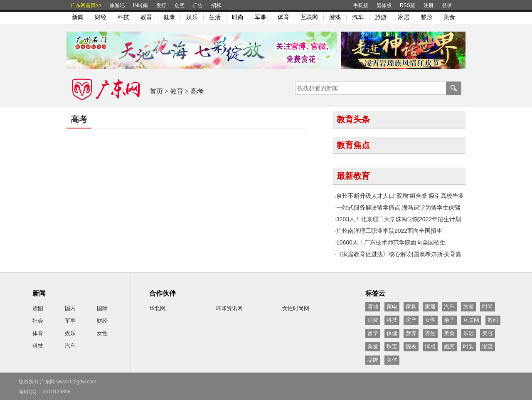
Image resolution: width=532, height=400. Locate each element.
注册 (429, 5)
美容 (488, 333)
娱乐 (192, 17)
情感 (430, 347)
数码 (493, 320)
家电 (392, 307)
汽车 (358, 17)
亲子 (449, 320)
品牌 (373, 360)
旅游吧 (117, 5)
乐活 (468, 333)
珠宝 (392, 347)
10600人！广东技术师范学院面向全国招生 (391, 242)
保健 (392, 333)
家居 (404, 17)
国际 (102, 308)
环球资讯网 (229, 308)
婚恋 (449, 347)
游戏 (335, 17)
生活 (215, 17)
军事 (261, 17)
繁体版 (384, 5)
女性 (102, 333)
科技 (123, 17)
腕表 (411, 347)
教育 (146, 17)
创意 (180, 5)
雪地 (373, 307)
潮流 (488, 347)
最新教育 (353, 176)
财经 (101, 17)
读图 (38, 308)
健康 (169, 17)
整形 (426, 17)
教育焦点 (353, 145)
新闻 (78, 17)
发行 (161, 5)
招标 (216, 5)
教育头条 (353, 119)
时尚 (238, 17)
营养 (411, 333)
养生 (430, 333)
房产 (411, 320)
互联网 (309, 17)
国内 (70, 308)
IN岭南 (140, 5)
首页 (156, 91)
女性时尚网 (296, 308)
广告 (198, 5)
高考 (197, 91)
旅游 (381, 17)
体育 (283, 17)
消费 (373, 320)
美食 (449, 17)
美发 (373, 347)
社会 (38, 321)
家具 (411, 307)
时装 (468, 347)
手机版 (361, 5)
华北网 (157, 308)
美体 (392, 360)
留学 (373, 333)
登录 (447, 5)
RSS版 (408, 5)
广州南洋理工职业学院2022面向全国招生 (389, 231)
